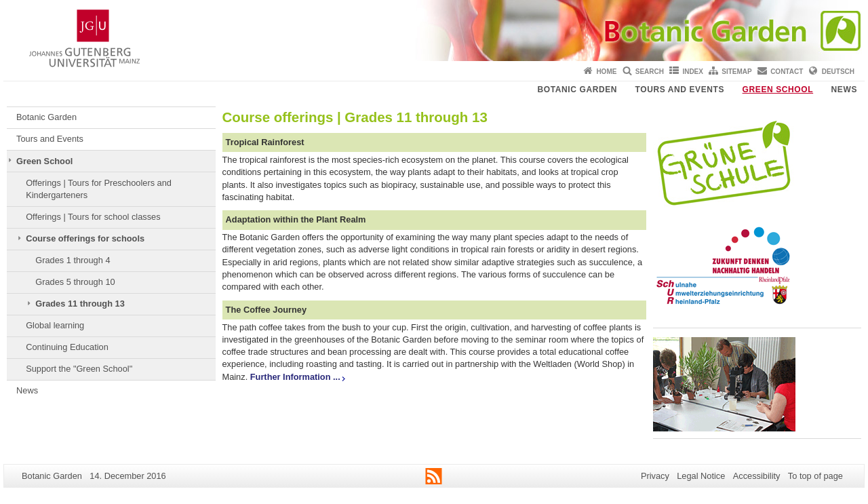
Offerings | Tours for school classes (93, 217)
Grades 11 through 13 (80, 304)
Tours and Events (680, 90)
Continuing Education (67, 347)
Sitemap (736, 72)
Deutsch (838, 72)
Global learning (55, 325)
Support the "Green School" (79, 369)
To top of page (815, 476)
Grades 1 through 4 (73, 260)
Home (606, 72)
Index (693, 72)
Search (650, 72)
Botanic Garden (578, 90)
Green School (778, 90)
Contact (787, 72)
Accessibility (757, 476)
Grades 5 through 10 (75, 282)
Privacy (655, 476)
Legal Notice (701, 476)
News (844, 90)
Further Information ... (295, 377)
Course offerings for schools (85, 238)
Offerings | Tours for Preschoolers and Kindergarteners (99, 189)
